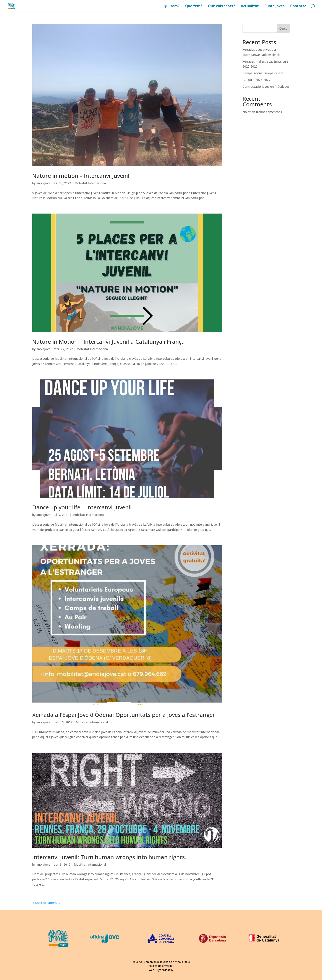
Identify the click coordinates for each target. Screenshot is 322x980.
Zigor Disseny (164, 970)
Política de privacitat (161, 966)
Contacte (298, 6)
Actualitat (250, 6)
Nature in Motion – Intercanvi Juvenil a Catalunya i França (108, 342)
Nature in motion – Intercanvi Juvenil (81, 176)
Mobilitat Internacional (91, 183)
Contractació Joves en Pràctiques (266, 87)
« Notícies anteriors (46, 903)
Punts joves (274, 6)
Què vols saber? (222, 6)
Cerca (283, 28)
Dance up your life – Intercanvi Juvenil (82, 507)
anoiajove (43, 183)
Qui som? (172, 6)
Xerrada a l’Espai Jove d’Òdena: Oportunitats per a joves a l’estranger (124, 715)
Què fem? (194, 6)
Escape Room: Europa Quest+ (264, 73)
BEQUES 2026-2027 (256, 80)
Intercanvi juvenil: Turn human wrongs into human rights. (109, 857)
